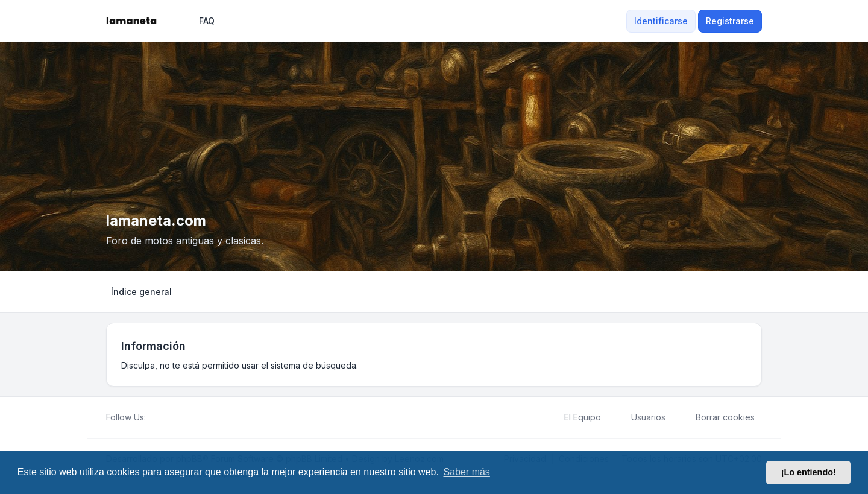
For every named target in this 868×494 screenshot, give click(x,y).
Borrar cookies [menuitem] (717, 417)
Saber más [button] (467, 472)
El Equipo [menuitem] (575, 417)
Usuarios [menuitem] (640, 417)
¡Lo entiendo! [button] (809, 472)
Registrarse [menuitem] (730, 21)
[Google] (182, 417)
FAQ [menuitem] (199, 21)
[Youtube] (172, 417)
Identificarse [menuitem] (661, 21)
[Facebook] (153, 417)
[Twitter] (163, 417)
